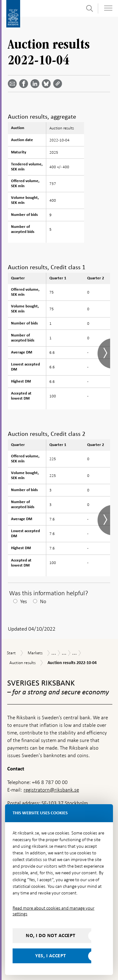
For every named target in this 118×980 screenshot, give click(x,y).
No (43, 601)
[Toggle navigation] (108, 8)
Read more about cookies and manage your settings (53, 911)
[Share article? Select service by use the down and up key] (36, 84)
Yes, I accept (51, 956)
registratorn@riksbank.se (51, 790)
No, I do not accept (51, 935)
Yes (24, 601)
